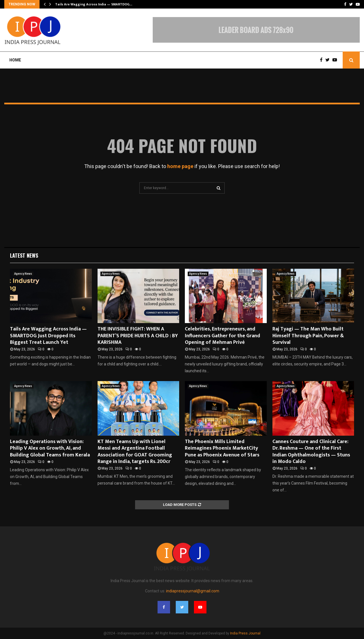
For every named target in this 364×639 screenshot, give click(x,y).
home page (180, 166)
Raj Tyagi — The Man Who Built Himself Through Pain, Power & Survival (308, 336)
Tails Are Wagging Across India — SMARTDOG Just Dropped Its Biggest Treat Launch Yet (48, 336)
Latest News (24, 255)
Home (15, 60)
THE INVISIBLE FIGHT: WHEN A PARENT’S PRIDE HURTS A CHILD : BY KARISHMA (138, 336)
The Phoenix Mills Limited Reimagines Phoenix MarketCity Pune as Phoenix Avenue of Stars (222, 448)
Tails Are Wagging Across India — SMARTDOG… (94, 4)
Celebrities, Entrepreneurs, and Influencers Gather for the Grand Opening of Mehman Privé (223, 336)
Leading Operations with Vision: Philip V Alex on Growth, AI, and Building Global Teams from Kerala (50, 448)
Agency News (23, 274)
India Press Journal (245, 633)
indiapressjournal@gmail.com (193, 591)
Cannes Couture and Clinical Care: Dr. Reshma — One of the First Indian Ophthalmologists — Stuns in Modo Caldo (311, 452)
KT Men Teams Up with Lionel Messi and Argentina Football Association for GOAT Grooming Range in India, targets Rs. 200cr (135, 452)
